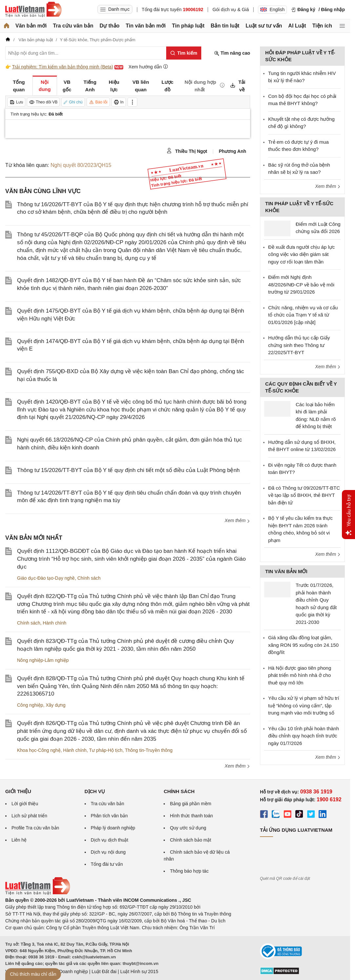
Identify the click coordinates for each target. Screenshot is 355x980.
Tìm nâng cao (232, 53)
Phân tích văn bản (109, 816)
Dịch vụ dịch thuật (110, 840)
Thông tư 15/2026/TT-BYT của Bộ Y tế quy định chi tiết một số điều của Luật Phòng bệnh (128, 470)
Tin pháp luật (188, 26)
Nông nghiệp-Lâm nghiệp (43, 660)
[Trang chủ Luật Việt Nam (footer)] (38, 893)
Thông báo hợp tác (189, 871)
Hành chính (55, 623)
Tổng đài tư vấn (107, 864)
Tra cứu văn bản (73, 26)
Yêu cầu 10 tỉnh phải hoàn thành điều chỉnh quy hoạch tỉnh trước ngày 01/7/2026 (304, 736)
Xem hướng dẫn (148, 67)
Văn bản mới (31, 26)
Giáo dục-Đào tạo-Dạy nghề (46, 578)
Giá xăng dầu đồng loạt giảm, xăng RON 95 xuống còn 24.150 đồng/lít (303, 645)
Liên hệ (19, 840)
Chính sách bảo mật (190, 840)
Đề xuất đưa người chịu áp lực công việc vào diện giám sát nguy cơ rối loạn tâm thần (301, 254)
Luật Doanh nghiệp (68, 971)
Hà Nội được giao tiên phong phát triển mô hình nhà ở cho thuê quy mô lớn (300, 675)
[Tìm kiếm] (184, 53)
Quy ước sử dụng (188, 828)
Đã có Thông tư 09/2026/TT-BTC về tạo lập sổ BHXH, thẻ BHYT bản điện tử (304, 495)
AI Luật (297, 26)
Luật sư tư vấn (264, 26)
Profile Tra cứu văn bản (35, 828)
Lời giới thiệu (25, 804)
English (272, 9)
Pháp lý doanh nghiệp (113, 828)
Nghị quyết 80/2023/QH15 (81, 165)
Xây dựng (55, 705)
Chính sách (89, 578)
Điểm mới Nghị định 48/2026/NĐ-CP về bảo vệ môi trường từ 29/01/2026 (301, 284)
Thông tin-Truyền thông (149, 750)
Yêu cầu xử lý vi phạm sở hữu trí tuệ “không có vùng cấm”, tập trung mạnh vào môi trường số (304, 705)
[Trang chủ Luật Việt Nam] (33, 9)
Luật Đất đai (104, 971)
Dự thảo (110, 26)
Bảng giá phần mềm (190, 804)
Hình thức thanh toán (191, 816)
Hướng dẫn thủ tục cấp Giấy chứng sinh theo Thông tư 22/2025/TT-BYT (299, 345)
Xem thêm (237, 520)
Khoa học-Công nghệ (39, 750)
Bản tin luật (225, 26)
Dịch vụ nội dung (108, 852)
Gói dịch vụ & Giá (231, 9)
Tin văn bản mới (146, 26)
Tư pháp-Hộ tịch (106, 750)
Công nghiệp (30, 705)
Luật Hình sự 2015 (139, 971)
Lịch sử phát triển (29, 816)
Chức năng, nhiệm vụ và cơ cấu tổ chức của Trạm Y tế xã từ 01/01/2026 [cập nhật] (303, 315)
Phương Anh (232, 151)
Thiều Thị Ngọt (187, 151)
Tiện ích (322, 26)
